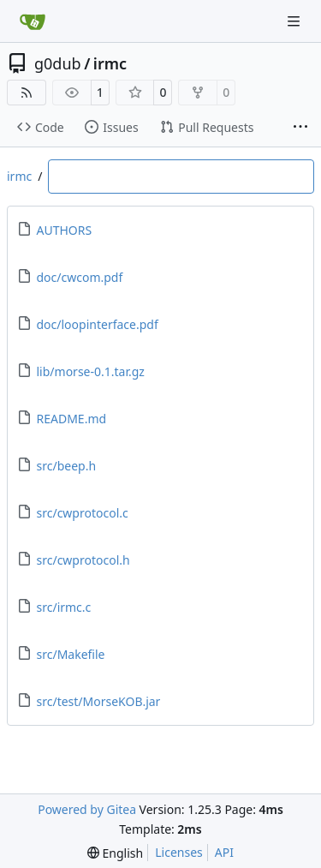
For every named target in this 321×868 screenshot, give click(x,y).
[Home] (33, 21)
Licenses (179, 852)
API (224, 852)
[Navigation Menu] (295, 21)
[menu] (115, 853)
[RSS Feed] (27, 93)
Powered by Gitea (87, 809)
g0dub (58, 63)
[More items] (300, 128)
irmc (110, 63)
